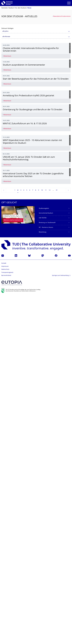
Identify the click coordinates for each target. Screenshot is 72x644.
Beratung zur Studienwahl (47, 571)
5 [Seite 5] (27, 539)
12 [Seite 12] (50, 539)
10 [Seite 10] (42, 539)
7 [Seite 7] (33, 539)
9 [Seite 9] (39, 539)
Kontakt (4, 612)
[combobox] (36, 31)
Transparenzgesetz (7, 621)
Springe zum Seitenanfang (60, 624)
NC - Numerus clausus (46, 576)
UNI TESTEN (43, 566)
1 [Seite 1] (15, 539)
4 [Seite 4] (24, 539)
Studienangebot (44, 557)
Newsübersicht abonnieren (62, 16)
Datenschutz (5, 618)
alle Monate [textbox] (6, 37)
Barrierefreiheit (6, 624)
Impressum (5, 615)
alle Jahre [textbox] (5, 31)
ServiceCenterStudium (46, 562)
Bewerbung (43, 580)
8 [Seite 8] (36, 539)
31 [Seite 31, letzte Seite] (57, 539)
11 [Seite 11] (46, 539)
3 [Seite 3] (21, 539)
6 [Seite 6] (30, 539)
